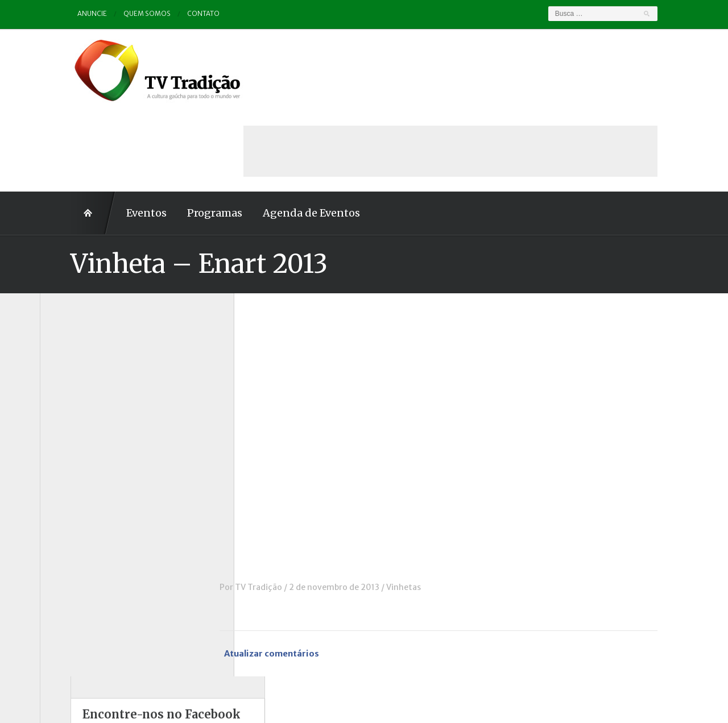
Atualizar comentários (304, 573)
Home (63, 132)
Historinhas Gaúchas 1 (94, 447)
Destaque (70, 400)
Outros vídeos (79, 494)
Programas (184, 132)
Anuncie (62, 14)
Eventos (116, 132)
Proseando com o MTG (96, 541)
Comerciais (73, 384)
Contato (174, 14)
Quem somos (117, 14)
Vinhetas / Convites (90, 604)
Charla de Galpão (84, 368)
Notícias (68, 478)
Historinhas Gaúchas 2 (95, 463)
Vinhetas (434, 506)
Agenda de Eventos (281, 132)
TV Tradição (289, 506)
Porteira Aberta (82, 525)
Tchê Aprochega (83, 556)
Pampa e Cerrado (85, 510)
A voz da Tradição (86, 337)
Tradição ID (74, 572)
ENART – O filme (84, 415)
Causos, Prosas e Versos (98, 353)
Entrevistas (74, 431)
